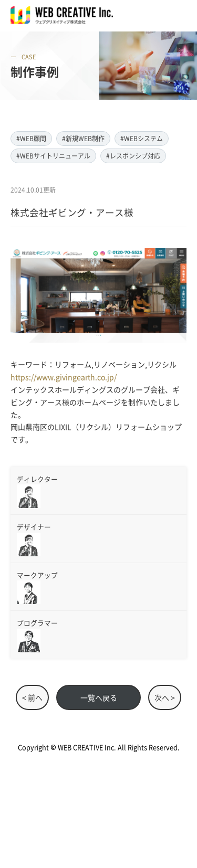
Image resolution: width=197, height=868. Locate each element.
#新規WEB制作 (83, 138)
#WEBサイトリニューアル (53, 156)
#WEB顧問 (31, 138)
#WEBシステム (142, 138)
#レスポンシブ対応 (133, 156)
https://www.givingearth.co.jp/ (64, 377)
